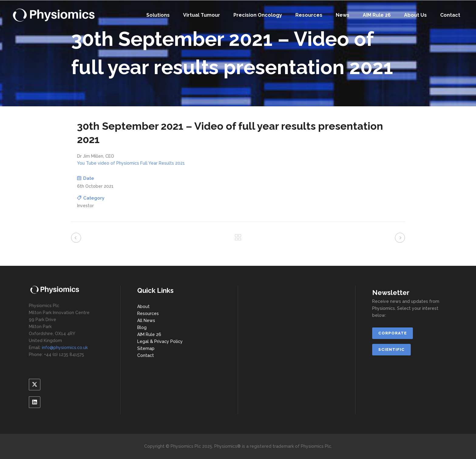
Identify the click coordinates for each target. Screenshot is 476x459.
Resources (148, 313)
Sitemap (146, 348)
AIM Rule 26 (149, 334)
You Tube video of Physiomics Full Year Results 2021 (131, 163)
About (143, 307)
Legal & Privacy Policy (160, 341)
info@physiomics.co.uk (65, 348)
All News (146, 320)
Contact (146, 355)
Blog (142, 327)
